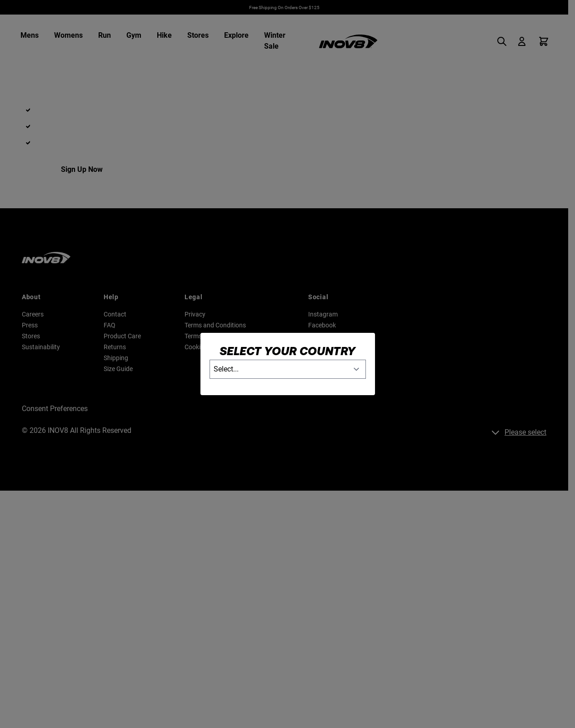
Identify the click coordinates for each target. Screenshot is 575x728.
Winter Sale (275, 41)
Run (105, 35)
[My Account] (522, 41)
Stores (198, 35)
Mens (30, 35)
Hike (164, 35)
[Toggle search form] (505, 41)
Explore (236, 35)
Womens (68, 35)
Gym (134, 35)
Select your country (287, 351)
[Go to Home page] (348, 41)
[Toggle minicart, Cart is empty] (544, 41)
